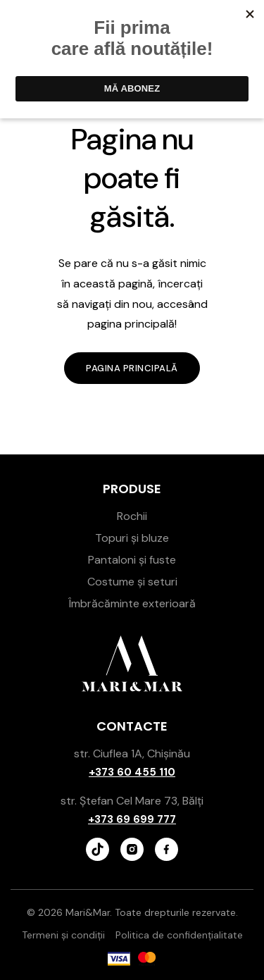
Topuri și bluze (132, 538)
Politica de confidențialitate (179, 935)
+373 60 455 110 (132, 772)
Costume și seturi (132, 582)
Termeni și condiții (63, 935)
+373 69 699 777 (132, 819)
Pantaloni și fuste (132, 560)
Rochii (132, 516)
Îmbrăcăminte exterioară (132, 603)
